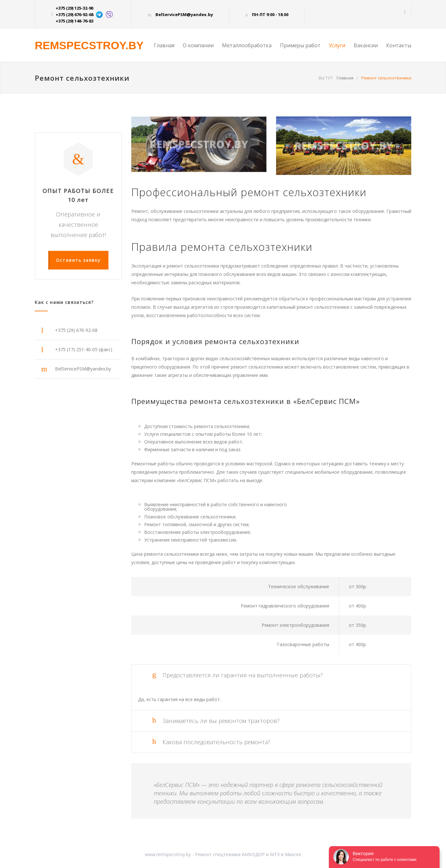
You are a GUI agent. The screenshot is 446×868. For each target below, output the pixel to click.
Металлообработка (247, 45)
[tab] (271, 675)
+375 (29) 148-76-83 (74, 21)
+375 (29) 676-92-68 (74, 14)
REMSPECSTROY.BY (89, 45)
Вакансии (366, 45)
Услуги (337, 45)
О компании (198, 45)
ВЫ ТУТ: (326, 78)
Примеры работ (300, 45)
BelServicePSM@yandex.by (184, 14)
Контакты (399, 45)
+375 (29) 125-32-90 (74, 8)
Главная (164, 45)
